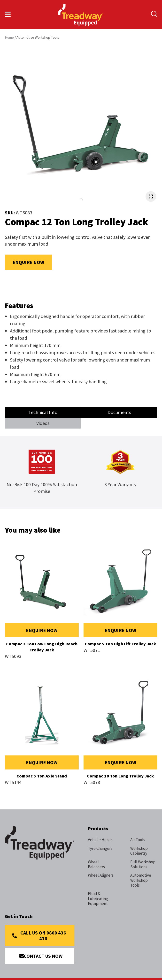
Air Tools (138, 840)
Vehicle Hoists (100, 840)
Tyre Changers (100, 848)
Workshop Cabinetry (139, 851)
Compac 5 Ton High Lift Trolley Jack (120, 644)
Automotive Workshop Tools (38, 37)
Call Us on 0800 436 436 (43, 936)
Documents (119, 412)
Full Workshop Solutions (143, 864)
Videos (43, 423)
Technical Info (43, 412)
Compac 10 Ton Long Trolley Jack (120, 776)
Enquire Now (28, 262)
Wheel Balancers (96, 864)
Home (9, 37)
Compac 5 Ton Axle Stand (42, 776)
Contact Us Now (43, 956)
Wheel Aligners (101, 875)
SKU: (10, 213)
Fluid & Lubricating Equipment (98, 899)
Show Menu (8, 14)
